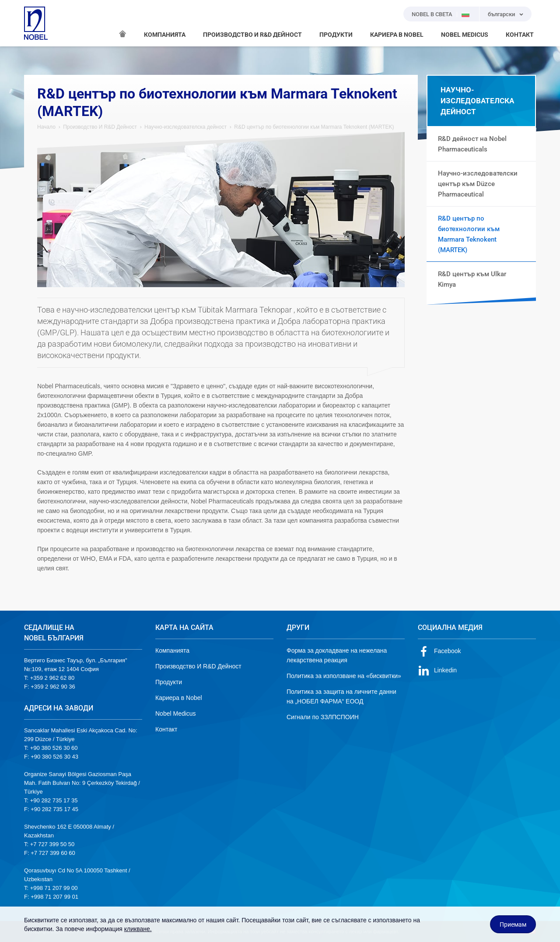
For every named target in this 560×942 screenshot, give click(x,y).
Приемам (513, 924)
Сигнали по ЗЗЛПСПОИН (323, 717)
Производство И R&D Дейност (100, 127)
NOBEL (36, 23)
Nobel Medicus (176, 714)
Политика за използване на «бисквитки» (344, 676)
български (501, 14)
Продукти (169, 682)
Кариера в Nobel (179, 698)
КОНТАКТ (520, 35)
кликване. (138, 929)
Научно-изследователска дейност (185, 127)
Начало (46, 127)
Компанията (172, 650)
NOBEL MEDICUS (465, 35)
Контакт (166, 729)
